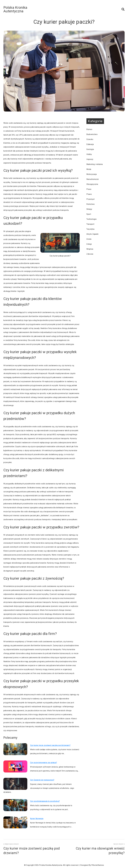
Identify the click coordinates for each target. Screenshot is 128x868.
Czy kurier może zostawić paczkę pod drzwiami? (50, 745)
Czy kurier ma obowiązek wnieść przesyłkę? (100, 851)
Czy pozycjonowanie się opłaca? (44, 763)
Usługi (89, 244)
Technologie (91, 219)
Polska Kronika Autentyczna (15, 9)
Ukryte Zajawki (92, 234)
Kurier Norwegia (37, 819)
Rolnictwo (91, 204)
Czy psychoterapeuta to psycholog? (45, 801)
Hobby (89, 154)
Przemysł (90, 199)
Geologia (90, 149)
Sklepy (89, 209)
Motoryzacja (92, 174)
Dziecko (90, 139)
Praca (89, 189)
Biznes (89, 129)
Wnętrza (90, 249)
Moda (89, 169)
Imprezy (90, 159)
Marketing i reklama (95, 164)
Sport (89, 214)
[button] (123, 9)
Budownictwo (92, 134)
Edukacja (90, 144)
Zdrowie (90, 254)
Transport (90, 224)
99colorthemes (98, 865)
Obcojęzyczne (92, 184)
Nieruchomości (93, 179)
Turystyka (90, 229)
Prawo (89, 194)
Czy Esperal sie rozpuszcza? (42, 780)
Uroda (89, 239)
